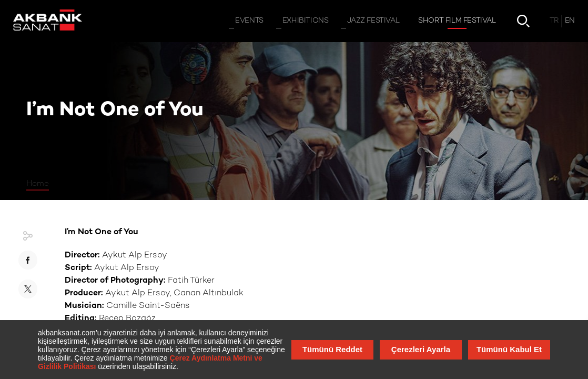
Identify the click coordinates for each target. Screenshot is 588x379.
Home (38, 184)
